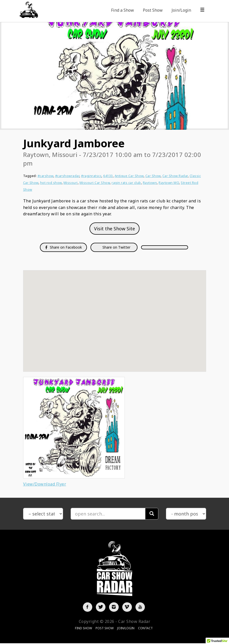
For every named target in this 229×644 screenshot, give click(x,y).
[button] (115, 316)
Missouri (71, 183)
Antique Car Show (129, 176)
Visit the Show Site (114, 229)
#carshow (45, 176)
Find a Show (123, 10)
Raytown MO (169, 183)
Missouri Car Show (95, 183)
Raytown (150, 183)
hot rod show (51, 183)
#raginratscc (91, 176)
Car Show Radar (175, 176)
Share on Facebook (63, 247)
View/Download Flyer (45, 484)
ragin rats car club (126, 183)
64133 (108, 176)
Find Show (83, 629)
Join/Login (181, 10)
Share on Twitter (116, 247)
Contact (145, 629)
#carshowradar (67, 176)
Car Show (153, 176)
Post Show (153, 10)
